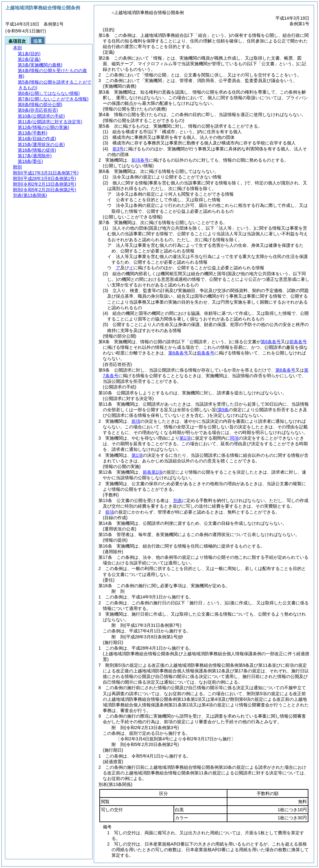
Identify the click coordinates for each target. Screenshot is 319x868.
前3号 (118, 149)
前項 (136, 421)
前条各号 (298, 342)
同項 (234, 438)
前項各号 (140, 160)
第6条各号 (271, 342)
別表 (178, 500)
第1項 (185, 438)
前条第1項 (153, 472)
